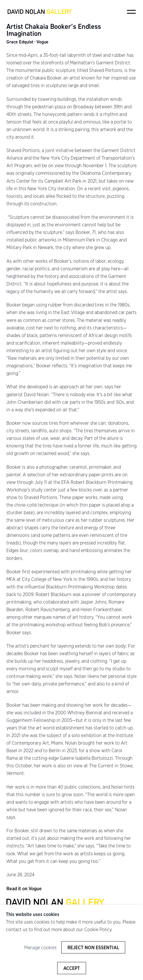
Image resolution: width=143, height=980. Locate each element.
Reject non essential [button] (93, 948)
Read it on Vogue (24, 889)
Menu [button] (131, 12)
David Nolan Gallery (40, 12)
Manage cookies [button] (40, 948)
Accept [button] (72, 968)
